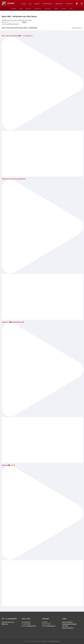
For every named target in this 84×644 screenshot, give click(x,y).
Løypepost (69, 4)
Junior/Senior (48, 9)
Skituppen (14, 9)
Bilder (24, 4)
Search (25, 22)
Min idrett (65, 626)
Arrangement (47, 4)
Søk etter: (5, 22)
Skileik (21, 9)
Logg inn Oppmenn (68, 628)
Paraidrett (64, 9)
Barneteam (28, 9)
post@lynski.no (51, 626)
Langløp (56, 9)
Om (30, 4)
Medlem (37, 4)
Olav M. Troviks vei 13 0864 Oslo (8, 623)
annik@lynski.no (31, 626)
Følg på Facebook (67, 622)
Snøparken (59, 4)
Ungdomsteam (38, 9)
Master (71, 9)
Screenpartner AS (54, 641)
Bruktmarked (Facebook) (69, 624)
